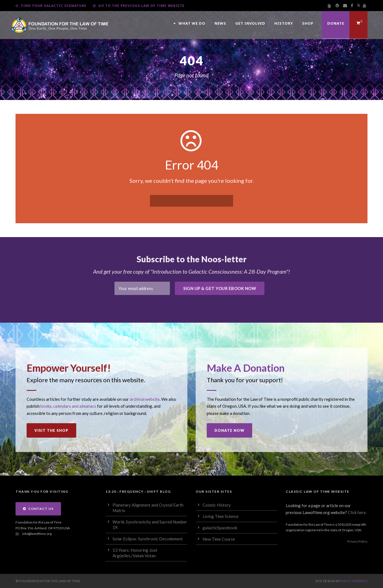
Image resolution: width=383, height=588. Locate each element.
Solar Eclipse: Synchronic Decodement (148, 539)
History (284, 23)
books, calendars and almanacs (68, 406)
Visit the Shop (51, 430)
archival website (145, 399)
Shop (308, 23)
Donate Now (229, 430)
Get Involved (250, 23)
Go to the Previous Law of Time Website (139, 6)
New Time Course (219, 539)
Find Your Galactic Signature (51, 6)
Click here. (357, 512)
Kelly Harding (355, 581)
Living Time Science (221, 516)
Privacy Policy (357, 541)
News (220, 23)
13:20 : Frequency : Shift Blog (138, 491)
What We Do (189, 23)
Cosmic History (217, 505)
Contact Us (38, 509)
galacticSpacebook (220, 528)
